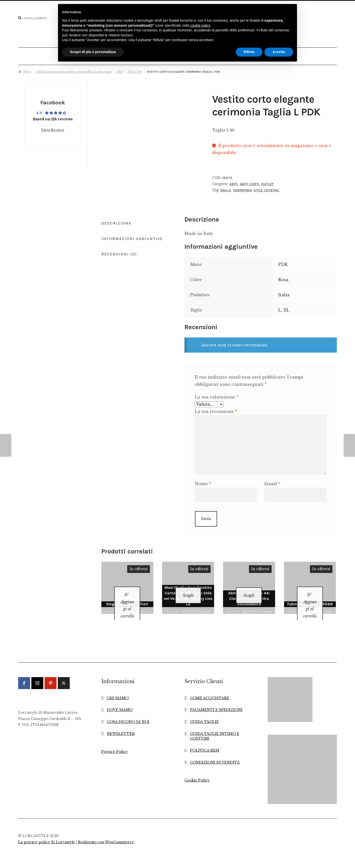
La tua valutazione (217, 395)
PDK (283, 263)
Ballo (226, 188)
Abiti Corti (135, 70)
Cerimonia (242, 188)
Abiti (120, 70)
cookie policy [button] (200, 25)
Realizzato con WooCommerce (106, 834)
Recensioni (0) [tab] (119, 252)
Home (27, 70)
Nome (203, 482)
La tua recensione (216, 409)
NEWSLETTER (121, 726)
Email (272, 482)
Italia (284, 293)
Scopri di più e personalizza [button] (93, 52)
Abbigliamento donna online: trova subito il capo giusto (74, 70)
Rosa (283, 278)
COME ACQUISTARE (210, 690)
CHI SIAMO (118, 690)
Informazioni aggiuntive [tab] (132, 237)
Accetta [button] (279, 52)
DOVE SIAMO (120, 702)
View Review (53, 127)
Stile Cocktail (267, 188)
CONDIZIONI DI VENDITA (215, 754)
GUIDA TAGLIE (204, 714)
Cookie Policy (197, 772)
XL (286, 308)
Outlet (267, 182)
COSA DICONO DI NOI (128, 714)
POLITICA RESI (205, 742)
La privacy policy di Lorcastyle (47, 834)
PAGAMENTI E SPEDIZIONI (216, 702)
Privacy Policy (115, 744)
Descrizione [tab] (116, 221)
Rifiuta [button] (249, 52)
